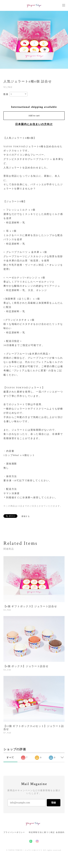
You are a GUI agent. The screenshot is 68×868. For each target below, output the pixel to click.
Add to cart (34, 116)
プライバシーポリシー (14, 832)
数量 (6, 94)
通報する (26, 516)
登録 (53, 803)
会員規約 (60, 832)
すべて (10, 757)
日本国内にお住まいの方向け (34, 124)
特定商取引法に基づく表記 (42, 832)
